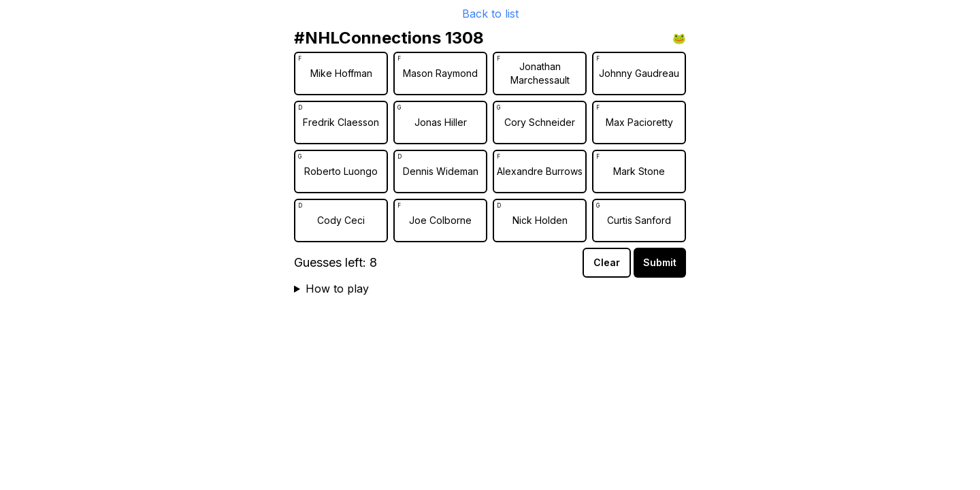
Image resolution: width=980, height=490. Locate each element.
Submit (660, 262)
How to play (337, 289)
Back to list (490, 14)
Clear (607, 262)
